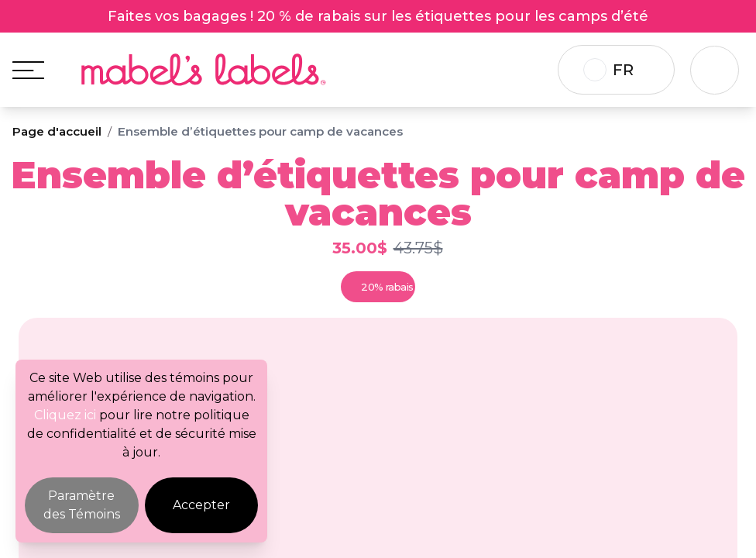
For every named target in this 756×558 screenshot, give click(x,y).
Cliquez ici (65, 415)
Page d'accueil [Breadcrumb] (57, 131)
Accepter (201, 505)
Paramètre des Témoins (82, 505)
